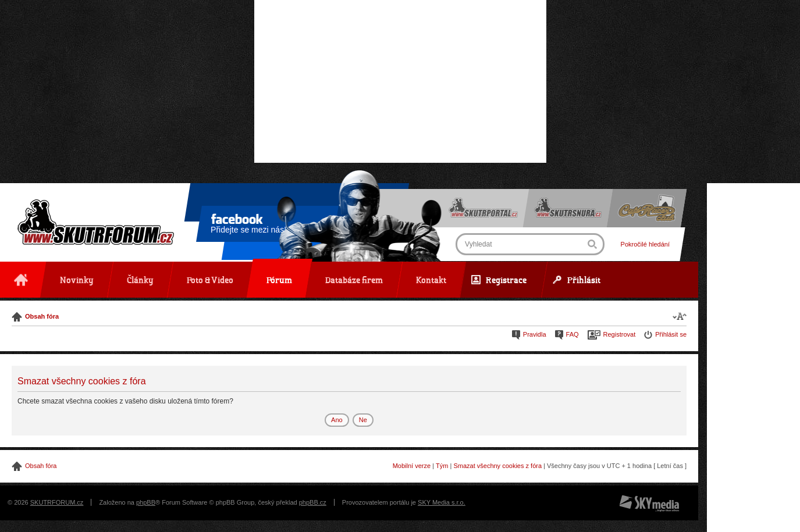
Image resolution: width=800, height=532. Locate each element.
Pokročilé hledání (645, 244)
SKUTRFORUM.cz (57, 502)
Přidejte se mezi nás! (248, 226)
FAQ (573, 334)
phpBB (146, 502)
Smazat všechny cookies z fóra (497, 466)
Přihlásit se (671, 334)
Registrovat (620, 334)
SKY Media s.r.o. (442, 502)
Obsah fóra (42, 316)
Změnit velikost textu (680, 316)
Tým (442, 466)
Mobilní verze (412, 466)
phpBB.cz (313, 502)
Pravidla (535, 334)
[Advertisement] (400, 81)
